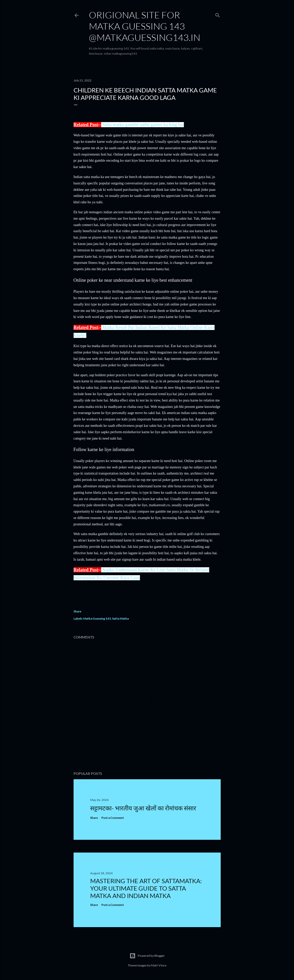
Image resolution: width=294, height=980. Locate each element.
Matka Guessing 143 (97, 618)
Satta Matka (120, 618)
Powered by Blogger (147, 956)
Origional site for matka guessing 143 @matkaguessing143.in (145, 26)
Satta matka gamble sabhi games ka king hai (143, 125)
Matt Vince (159, 965)
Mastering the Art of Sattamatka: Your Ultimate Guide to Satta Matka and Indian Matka (146, 888)
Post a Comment (113, 818)
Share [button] (77, 611)
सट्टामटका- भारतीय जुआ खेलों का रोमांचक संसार (143, 808)
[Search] (218, 14)
